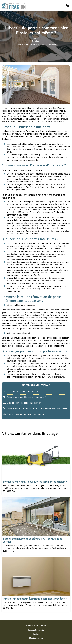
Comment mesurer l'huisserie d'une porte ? (24, 397)
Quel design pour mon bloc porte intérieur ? (24, 414)
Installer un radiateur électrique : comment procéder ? (35, 599)
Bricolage (36, 41)
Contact (36, 634)
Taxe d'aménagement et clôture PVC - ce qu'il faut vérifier (32, 540)
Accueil (36, 38)
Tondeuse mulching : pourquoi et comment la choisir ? (35, 482)
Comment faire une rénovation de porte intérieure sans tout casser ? (36, 408)
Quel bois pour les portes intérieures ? (22, 403)
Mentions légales (36, 638)
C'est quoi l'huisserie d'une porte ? (20, 392)
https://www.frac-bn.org (37, 626)
